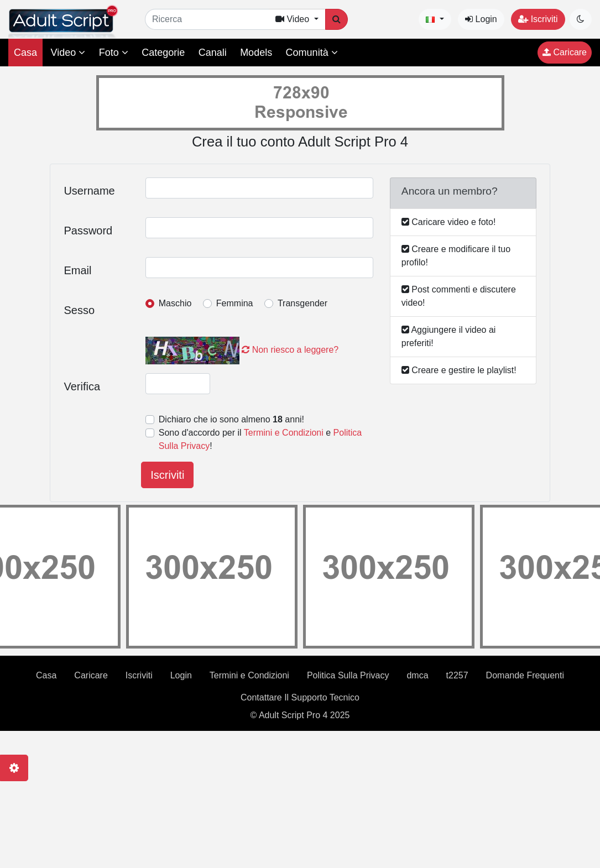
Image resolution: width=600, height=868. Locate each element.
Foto (114, 53)
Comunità (312, 53)
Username (89, 191)
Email (77, 270)
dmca (417, 675)
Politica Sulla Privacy (348, 675)
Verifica (82, 386)
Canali (213, 53)
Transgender (302, 303)
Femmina (235, 303)
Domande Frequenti (525, 675)
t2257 (457, 675)
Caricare (565, 52)
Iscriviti (538, 19)
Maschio (175, 303)
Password (88, 231)
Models (256, 53)
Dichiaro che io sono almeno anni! (231, 419)
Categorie (163, 53)
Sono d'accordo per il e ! (260, 439)
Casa (25, 53)
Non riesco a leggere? (290, 350)
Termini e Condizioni (284, 433)
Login (481, 19)
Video (68, 53)
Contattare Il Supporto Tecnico (300, 697)
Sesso (79, 310)
